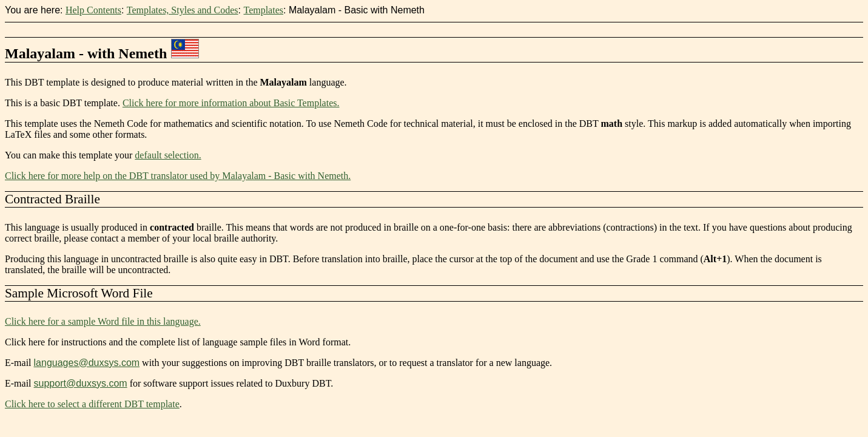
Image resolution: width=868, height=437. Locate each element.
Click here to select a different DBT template (92, 404)
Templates (263, 10)
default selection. (168, 155)
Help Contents (93, 10)
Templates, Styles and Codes (183, 10)
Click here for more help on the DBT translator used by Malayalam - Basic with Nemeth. (178, 176)
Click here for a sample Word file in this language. (103, 321)
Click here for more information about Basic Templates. (231, 103)
